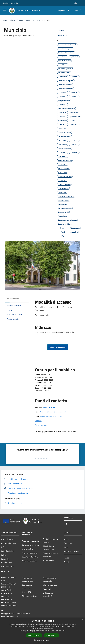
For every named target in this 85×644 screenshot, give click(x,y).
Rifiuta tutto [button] (51, 635)
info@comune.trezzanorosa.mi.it (53, 416)
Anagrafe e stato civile (31, 541)
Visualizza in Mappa (58, 347)
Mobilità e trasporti (29, 561)
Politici (4, 555)
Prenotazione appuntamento (28, 579)
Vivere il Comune (17, 20)
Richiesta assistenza (30, 596)
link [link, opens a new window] (64, 631)
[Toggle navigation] (4, 10)
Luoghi (29, 20)
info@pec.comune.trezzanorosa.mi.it (52, 412)
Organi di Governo (8, 539)
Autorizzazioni (48, 560)
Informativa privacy (50, 585)
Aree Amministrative (9, 543)
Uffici (3, 547)
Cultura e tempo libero (31, 545)
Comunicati (68, 543)
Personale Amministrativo (7, 561)
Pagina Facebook (41, 425)
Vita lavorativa (28, 549)
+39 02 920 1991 (49, 407)
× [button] (83, 620)
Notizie (66, 539)
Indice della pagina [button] (13, 298)
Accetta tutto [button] (34, 635)
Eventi (66, 562)
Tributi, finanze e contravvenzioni (49, 548)
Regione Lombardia (11, 3)
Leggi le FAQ (27, 592)
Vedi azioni (63, 35)
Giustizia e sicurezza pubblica (51, 541)
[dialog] (42, 631)
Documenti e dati (8, 566)
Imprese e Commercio (30, 553)
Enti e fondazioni (8, 551)
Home (5, 20)
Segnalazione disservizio (27, 586)
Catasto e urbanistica (30, 557)
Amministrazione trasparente (49, 579)
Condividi (62, 31)
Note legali (47, 589)
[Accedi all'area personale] (76, 3)
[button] (42, 640)
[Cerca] (80, 11)
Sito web (38, 421)
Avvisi (66, 547)
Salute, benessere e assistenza (50, 555)
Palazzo (37, 20)
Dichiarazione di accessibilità (49, 594)
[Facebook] (67, 11)
